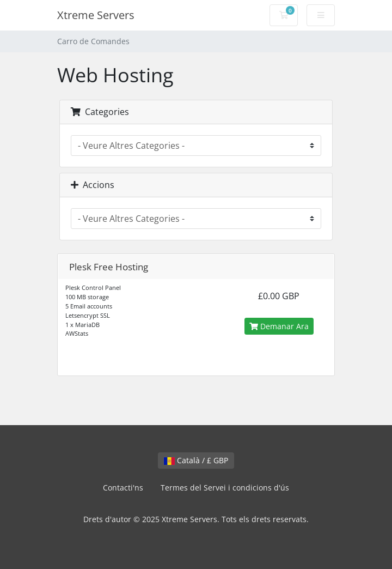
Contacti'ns (123, 488)
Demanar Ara (279, 326)
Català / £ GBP (196, 460)
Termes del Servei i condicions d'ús (225, 488)
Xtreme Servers (96, 15)
